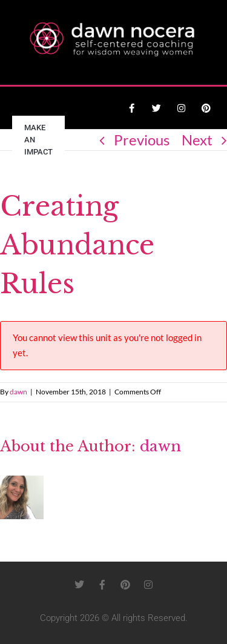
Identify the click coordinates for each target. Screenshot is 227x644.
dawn (18, 392)
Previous (142, 140)
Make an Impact (38, 140)
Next (197, 140)
